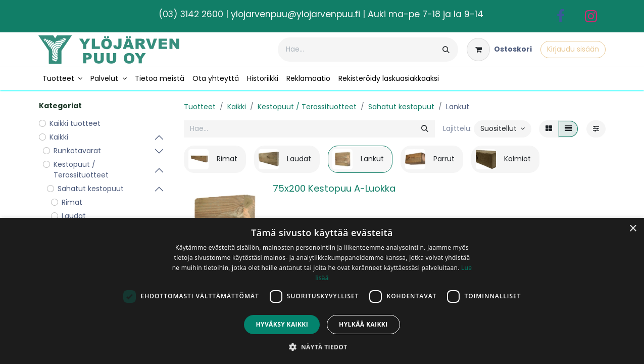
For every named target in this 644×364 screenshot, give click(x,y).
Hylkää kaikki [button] (363, 324)
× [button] (633, 229)
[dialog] (322, 291)
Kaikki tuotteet (75, 123)
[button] (503, 129)
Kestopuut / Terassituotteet (307, 107)
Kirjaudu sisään (573, 49)
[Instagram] (591, 16)
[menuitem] (63, 79)
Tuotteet (200, 107)
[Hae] (446, 50)
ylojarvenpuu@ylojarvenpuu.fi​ (295, 14)
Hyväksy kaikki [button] (282, 324)
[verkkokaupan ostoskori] (499, 50)
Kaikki (237, 107)
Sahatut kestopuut (401, 107)
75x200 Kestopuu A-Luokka (334, 188)
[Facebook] (561, 16)
